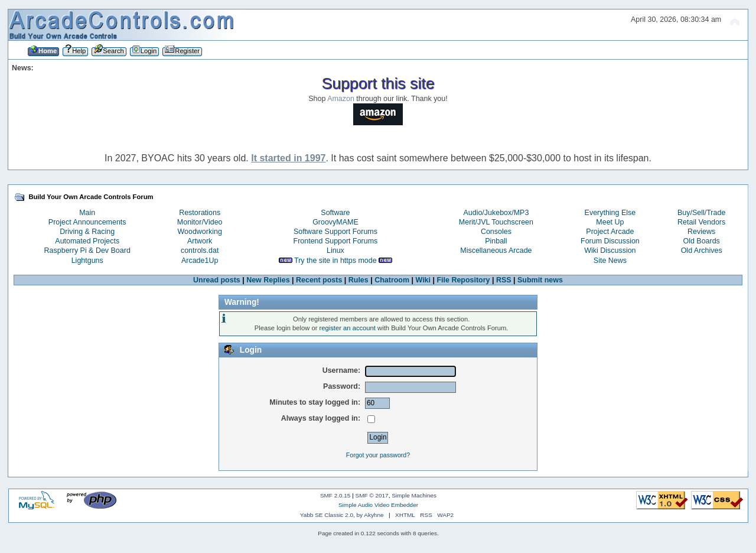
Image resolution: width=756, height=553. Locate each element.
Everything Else (610, 213)
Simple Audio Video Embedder (378, 505)
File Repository (463, 280)
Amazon (341, 99)
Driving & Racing (87, 232)
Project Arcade (610, 232)
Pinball (496, 241)
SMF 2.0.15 (335, 495)
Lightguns (87, 261)
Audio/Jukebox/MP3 (496, 213)
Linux (335, 251)
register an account (348, 328)
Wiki (423, 280)
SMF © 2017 (372, 495)
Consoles (496, 232)
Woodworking (200, 232)
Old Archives (702, 251)
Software (335, 213)
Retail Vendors (701, 222)
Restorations (200, 213)
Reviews (701, 232)
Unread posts (217, 280)
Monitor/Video (200, 222)
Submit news (540, 280)
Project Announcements (87, 222)
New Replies (268, 280)
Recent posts (319, 280)
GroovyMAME (335, 222)
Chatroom (392, 280)
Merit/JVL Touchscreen (496, 222)
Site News (610, 261)
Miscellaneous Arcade (496, 251)
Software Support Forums (335, 232)
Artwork (200, 241)
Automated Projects (87, 241)
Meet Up (610, 222)
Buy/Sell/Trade (701, 213)
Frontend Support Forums (336, 241)
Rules (359, 280)
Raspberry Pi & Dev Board (87, 251)
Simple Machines (414, 495)
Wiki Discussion (610, 251)
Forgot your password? (378, 455)
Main (87, 213)
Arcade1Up (200, 261)
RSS (504, 280)
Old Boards (701, 241)
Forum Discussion (610, 241)
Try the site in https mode (335, 261)
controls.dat (200, 251)
